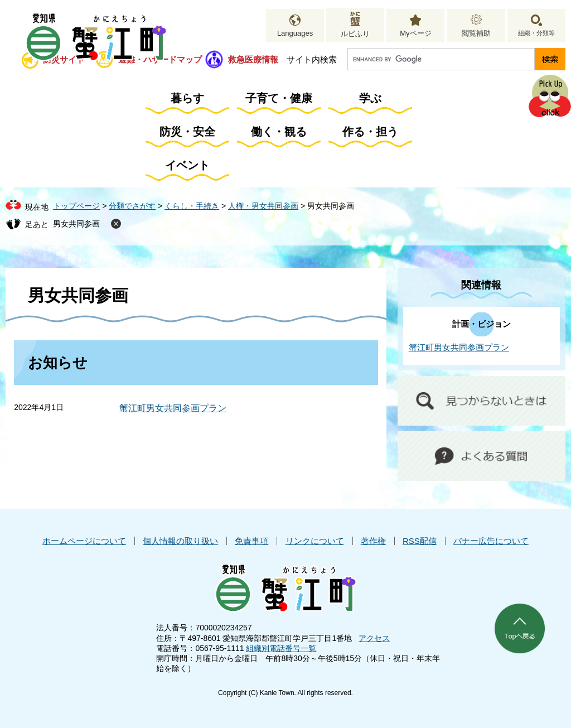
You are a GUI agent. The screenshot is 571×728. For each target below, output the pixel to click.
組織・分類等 (536, 33)
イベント (187, 165)
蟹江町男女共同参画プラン (173, 408)
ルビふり (355, 34)
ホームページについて (84, 541)
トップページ (76, 206)
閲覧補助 (476, 33)
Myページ (415, 33)
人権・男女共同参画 (263, 206)
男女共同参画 (76, 224)
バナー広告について (491, 541)
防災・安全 (187, 132)
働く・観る (279, 132)
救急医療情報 (253, 59)
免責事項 (251, 541)
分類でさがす (132, 206)
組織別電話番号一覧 (281, 648)
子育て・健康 (279, 98)
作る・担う (370, 132)
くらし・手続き (192, 206)
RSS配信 (420, 541)
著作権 (373, 541)
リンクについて (315, 541)
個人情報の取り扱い (180, 541)
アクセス (374, 638)
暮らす (187, 98)
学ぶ (370, 98)
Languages (295, 33)
